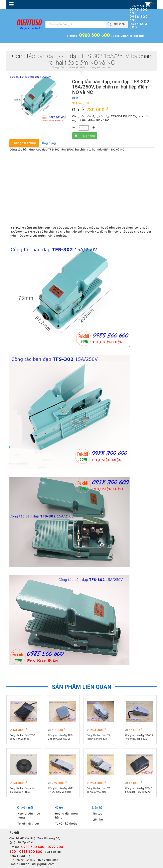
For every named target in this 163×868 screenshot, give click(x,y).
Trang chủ (58, 67)
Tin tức (97, 814)
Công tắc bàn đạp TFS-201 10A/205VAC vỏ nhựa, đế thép (60, 737)
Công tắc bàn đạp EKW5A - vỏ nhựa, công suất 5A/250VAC (139, 737)
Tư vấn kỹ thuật (28, 824)
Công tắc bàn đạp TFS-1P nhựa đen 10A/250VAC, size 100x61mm (139, 790)
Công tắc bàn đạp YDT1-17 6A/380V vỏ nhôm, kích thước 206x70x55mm (61, 790)
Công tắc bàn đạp (101, 67)
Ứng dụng (49, 143)
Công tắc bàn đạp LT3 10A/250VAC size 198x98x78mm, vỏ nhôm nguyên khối (100, 790)
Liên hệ (98, 820)
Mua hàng (85, 136)
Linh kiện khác (77, 67)
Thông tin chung (24, 143)
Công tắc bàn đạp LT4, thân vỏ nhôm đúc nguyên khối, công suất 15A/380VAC (100, 737)
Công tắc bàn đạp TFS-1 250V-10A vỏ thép (23, 737)
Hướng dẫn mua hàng (29, 816)
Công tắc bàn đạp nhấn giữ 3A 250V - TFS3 (22, 790)
